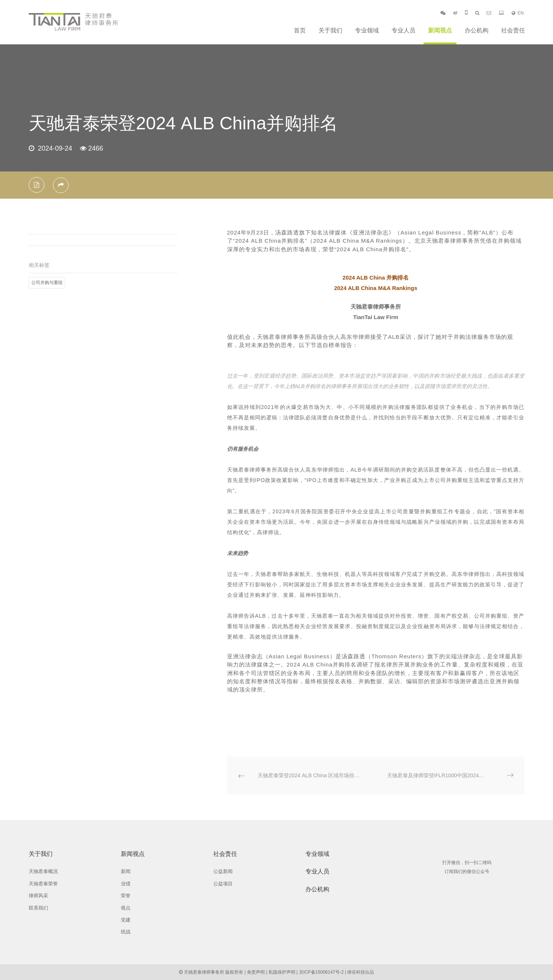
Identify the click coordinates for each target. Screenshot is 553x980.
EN (518, 13)
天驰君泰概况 (43, 871)
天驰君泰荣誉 (43, 884)
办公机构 (477, 30)
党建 (126, 920)
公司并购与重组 (47, 283)
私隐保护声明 (282, 972)
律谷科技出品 (361, 972)
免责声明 (256, 972)
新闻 (126, 871)
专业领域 (367, 30)
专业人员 (403, 30)
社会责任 (513, 30)
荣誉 (126, 896)
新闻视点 (440, 30)
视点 (126, 908)
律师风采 (38, 896)
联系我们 (38, 908)
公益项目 (223, 884)
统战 (126, 932)
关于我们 (330, 30)
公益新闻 (223, 871)
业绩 (126, 884)
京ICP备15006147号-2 (321, 972)
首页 (300, 30)
